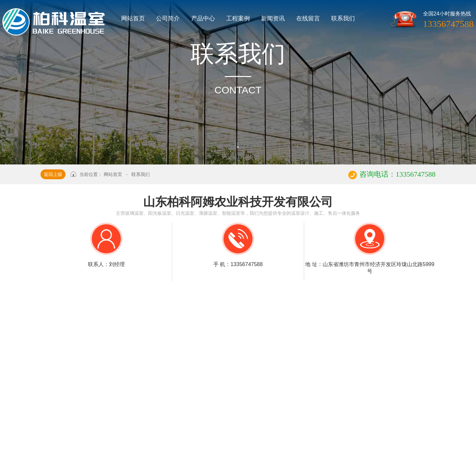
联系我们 (343, 18)
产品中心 (203, 18)
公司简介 (168, 18)
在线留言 (308, 18)
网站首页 (133, 18)
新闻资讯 (273, 18)
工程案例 (238, 18)
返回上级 (53, 174)
